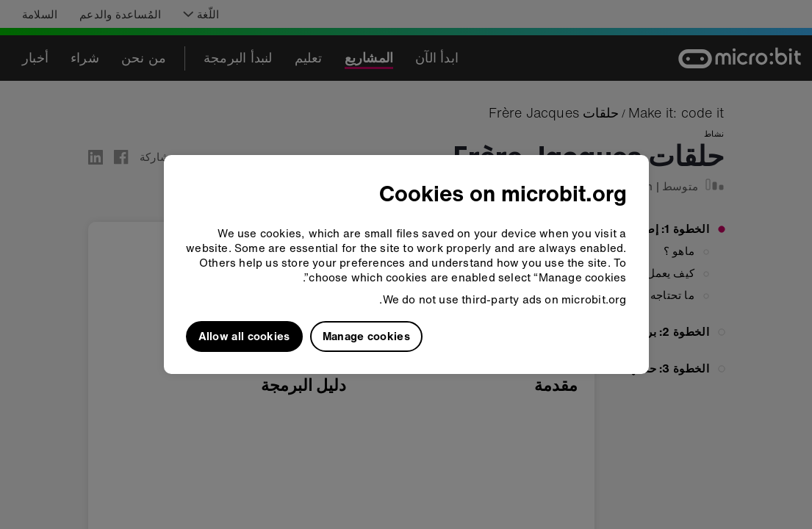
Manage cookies (366, 336)
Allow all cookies (244, 336)
